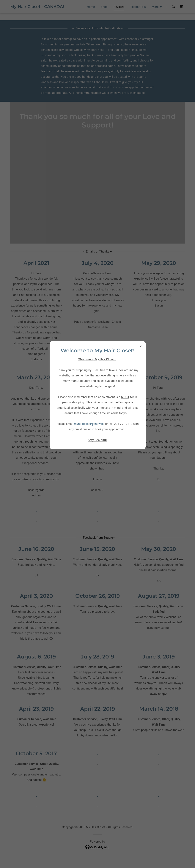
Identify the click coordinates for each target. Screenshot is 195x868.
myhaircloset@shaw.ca (89, 424)
